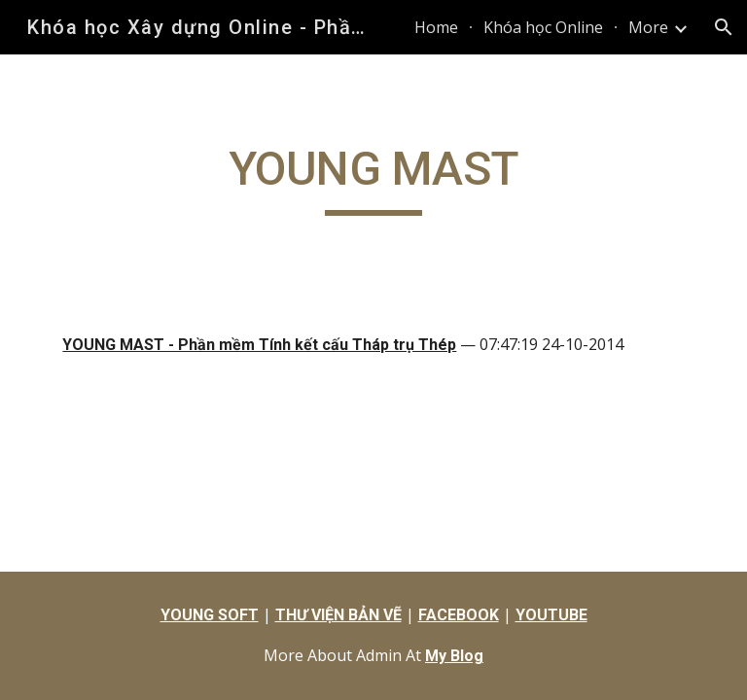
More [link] (648, 27)
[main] (373, 178)
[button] (724, 27)
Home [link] (436, 27)
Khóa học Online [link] (543, 27)
